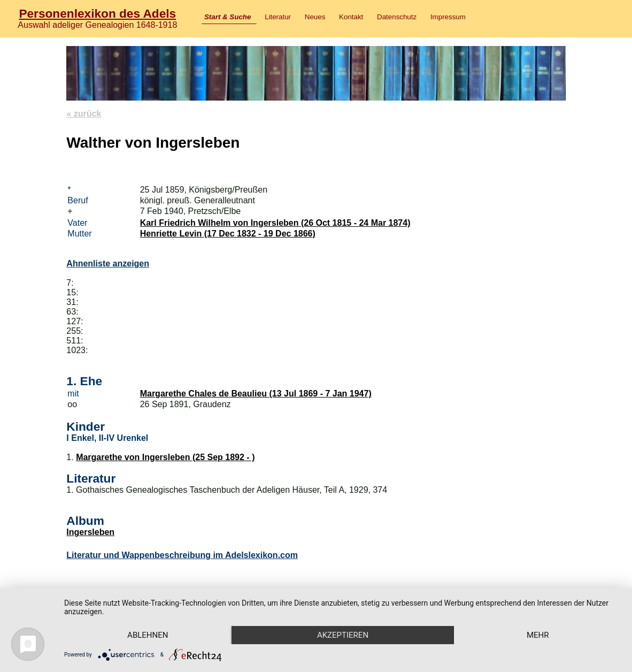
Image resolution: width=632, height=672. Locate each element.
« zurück (84, 114)
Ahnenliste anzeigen (108, 264)
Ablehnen (148, 635)
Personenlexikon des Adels (97, 13)
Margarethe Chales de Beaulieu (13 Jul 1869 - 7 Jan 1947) (256, 394)
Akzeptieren (343, 635)
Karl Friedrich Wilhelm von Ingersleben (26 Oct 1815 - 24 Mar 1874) (275, 223)
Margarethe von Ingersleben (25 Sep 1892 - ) (165, 457)
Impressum (448, 17)
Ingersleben (90, 532)
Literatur (278, 17)
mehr (538, 635)
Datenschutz (397, 17)
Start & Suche (228, 17)
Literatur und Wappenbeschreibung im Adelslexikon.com (182, 555)
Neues (315, 17)
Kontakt (351, 17)
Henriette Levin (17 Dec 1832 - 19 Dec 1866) (228, 234)
